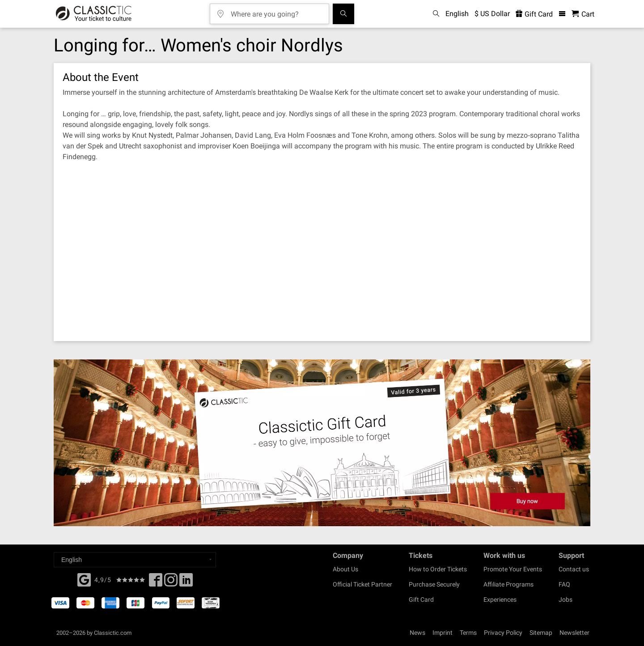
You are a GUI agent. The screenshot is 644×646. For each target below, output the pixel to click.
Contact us (574, 569)
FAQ (564, 584)
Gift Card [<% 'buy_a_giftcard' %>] (534, 14)
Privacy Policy (503, 633)
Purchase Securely (434, 584)
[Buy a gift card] (322, 443)
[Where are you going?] (276, 11)
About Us (345, 569)
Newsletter (574, 633)
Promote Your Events (513, 569)
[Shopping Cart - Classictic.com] (583, 14)
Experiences (500, 600)
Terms (468, 633)
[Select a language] (135, 560)
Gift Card (421, 600)
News (417, 633)
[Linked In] (186, 583)
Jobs (566, 600)
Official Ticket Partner (362, 584)
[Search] (343, 14)
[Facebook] (84, 579)
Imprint (443, 633)
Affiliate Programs (508, 584)
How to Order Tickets (438, 569)
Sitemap (541, 633)
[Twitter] (171, 583)
